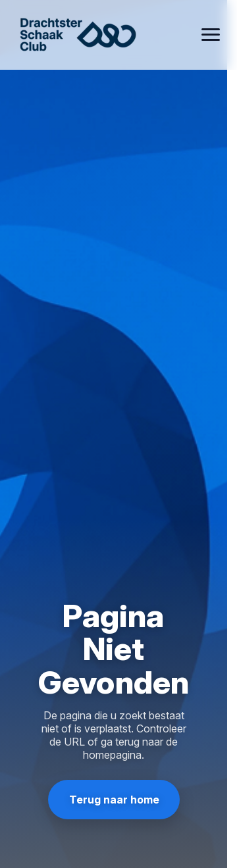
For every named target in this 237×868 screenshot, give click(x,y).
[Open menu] (211, 35)
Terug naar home (114, 800)
